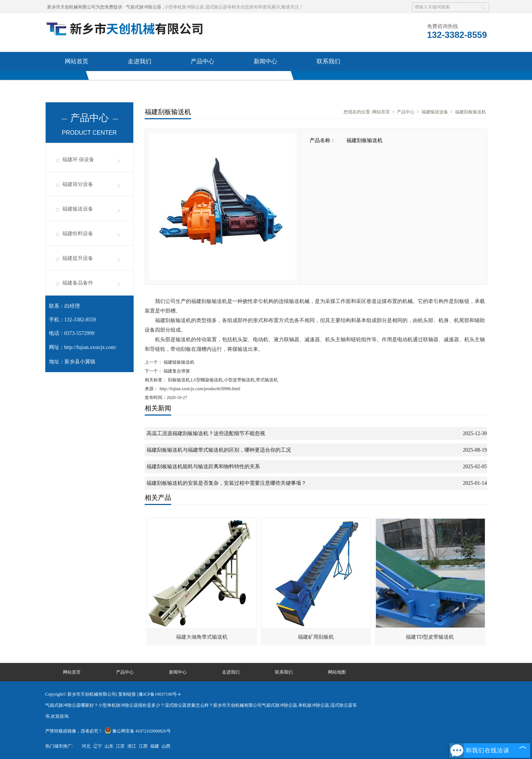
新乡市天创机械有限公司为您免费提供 (85, 7)
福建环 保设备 (78, 160)
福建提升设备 (78, 258)
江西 (143, 746)
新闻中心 (265, 61)
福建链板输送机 (178, 362)
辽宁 (98, 746)
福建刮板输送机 (471, 112)
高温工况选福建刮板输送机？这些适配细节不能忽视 (206, 433)
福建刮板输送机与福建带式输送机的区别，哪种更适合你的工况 (219, 450)
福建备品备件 (78, 283)
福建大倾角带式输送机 (202, 637)
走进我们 (140, 61)
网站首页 (77, 61)
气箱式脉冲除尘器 (144, 7)
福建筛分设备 (78, 184)
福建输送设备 (78, 209)
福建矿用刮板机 (316, 637)
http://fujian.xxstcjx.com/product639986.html (200, 389)
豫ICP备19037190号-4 (160, 694)
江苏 (120, 746)
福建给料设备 (78, 234)
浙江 (132, 746)
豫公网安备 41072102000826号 (138, 731)
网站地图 (337, 672)
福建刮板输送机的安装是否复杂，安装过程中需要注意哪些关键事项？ (226, 483)
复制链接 (127, 694)
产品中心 (202, 61)
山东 (109, 746)
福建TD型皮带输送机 (430, 637)
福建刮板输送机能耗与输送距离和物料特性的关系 (203, 467)
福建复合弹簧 (176, 371)
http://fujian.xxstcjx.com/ (91, 347)
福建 (155, 746)
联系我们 (328, 61)
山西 (166, 746)
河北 (86, 746)
